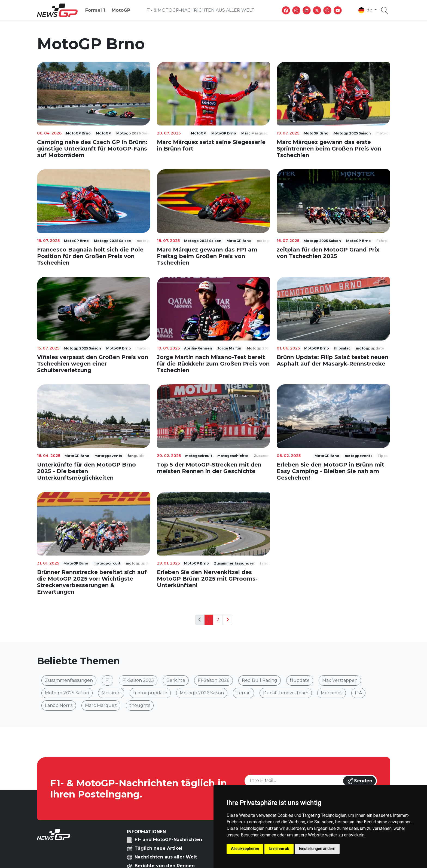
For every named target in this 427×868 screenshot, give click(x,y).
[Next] (227, 620)
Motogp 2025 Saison (67, 693)
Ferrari (243, 693)
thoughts (140, 705)
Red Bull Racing (260, 680)
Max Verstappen (340, 680)
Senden (359, 781)
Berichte (176, 680)
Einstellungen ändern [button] (317, 849)
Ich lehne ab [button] (279, 849)
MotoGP (121, 10)
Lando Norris (59, 705)
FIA (358, 693)
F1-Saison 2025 (138, 680)
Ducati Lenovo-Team (286, 693)
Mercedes (332, 693)
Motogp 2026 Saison (202, 693)
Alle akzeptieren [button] (245, 849)
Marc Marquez (101, 705)
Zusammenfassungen (69, 680)
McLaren (111, 693)
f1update (300, 680)
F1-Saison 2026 (213, 680)
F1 (108, 680)
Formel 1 (95, 10)
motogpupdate (150, 693)
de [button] (366, 10)
